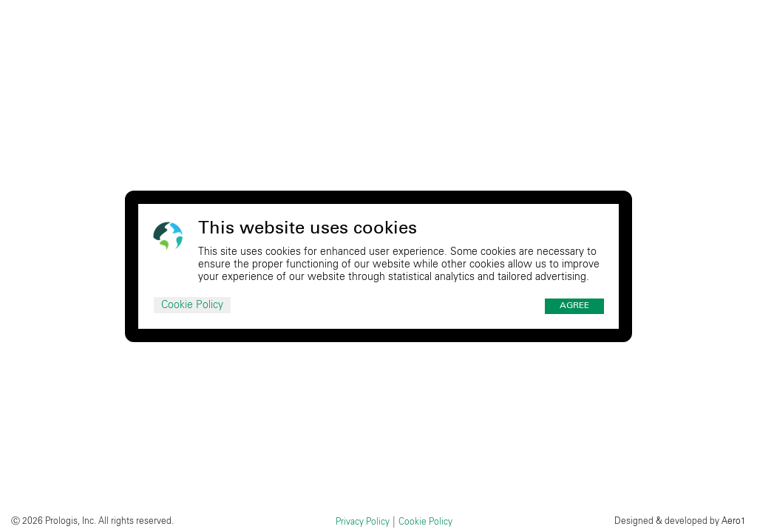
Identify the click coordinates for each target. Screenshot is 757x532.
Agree (574, 306)
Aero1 (734, 521)
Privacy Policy (363, 522)
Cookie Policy (192, 305)
